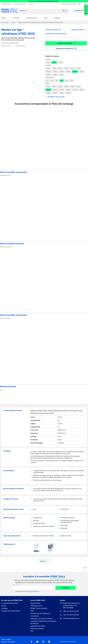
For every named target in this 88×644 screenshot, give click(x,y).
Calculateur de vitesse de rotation (41, 619)
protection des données (31, 591)
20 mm (75, 72)
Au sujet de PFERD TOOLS (10, 603)
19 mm (68, 72)
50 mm (62, 75)
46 (57, 81)
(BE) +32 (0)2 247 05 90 (69, 611)
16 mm (62, 72)
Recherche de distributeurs (69, 4)
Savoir (46, 18)
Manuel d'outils (35, 603)
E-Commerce (35, 616)
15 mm (62, 90)
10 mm (48, 72)
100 (71, 81)
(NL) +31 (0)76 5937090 (69, 615)
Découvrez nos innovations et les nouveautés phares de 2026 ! (44, 1)
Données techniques (53, 30)
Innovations (16, 18)
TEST (32, 611)
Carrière (30, 4)
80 (66, 81)
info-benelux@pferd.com (70, 618)
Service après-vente (32, 18)
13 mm (55, 72)
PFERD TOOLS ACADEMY (39, 608)
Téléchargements (36, 606)
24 (47, 81)
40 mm (55, 75)
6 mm (54, 62)
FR (84, 4)
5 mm (66, 68)
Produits (4, 18)
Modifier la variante (79, 30)
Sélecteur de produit (37, 629)
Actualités (5, 608)
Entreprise (57, 18)
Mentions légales (6, 4)
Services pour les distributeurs (40, 613)
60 (62, 81)
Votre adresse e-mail (16, 585)
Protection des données (19, 4)
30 (52, 81)
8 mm (60, 62)
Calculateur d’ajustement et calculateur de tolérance (43, 622)
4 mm (60, 68)
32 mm (48, 75)
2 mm (48, 68)
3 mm (48, 62)
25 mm (82, 72)
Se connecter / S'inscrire (66, 43)
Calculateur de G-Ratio (38, 626)
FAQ (32, 631)
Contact (4, 606)
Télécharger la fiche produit (56, 34)
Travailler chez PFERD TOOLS (11, 611)
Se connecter (66, 588)
